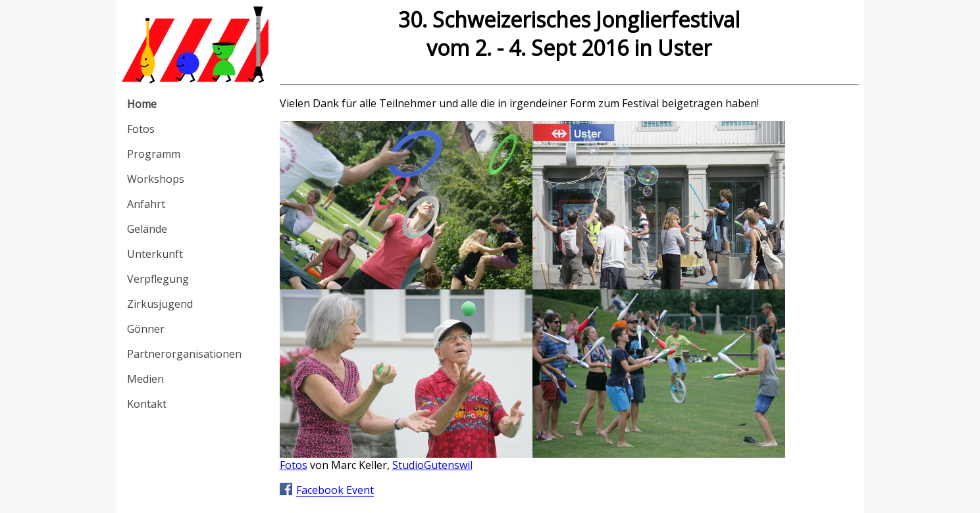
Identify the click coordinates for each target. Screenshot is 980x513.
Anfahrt (146, 204)
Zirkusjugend (160, 304)
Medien (145, 379)
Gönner (146, 329)
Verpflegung (158, 279)
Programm (154, 154)
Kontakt (147, 404)
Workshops (156, 179)
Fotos (141, 129)
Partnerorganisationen (184, 354)
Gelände (147, 229)
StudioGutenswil (432, 465)
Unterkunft (155, 254)
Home (142, 104)
